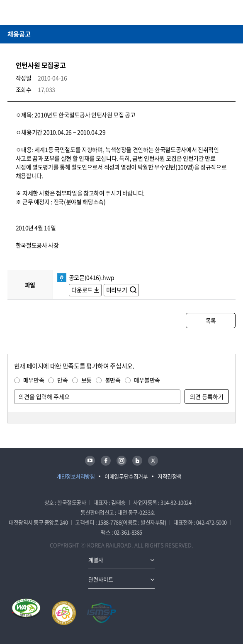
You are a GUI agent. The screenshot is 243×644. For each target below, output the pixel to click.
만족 (62, 380)
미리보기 (117, 290)
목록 (211, 320)
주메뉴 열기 (231, 12)
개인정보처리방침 (75, 476)
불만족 (113, 380)
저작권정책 (170, 476)
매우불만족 (147, 380)
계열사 (96, 560)
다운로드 (82, 290)
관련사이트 (101, 579)
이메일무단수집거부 (126, 476)
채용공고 (19, 34)
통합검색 (219, 12)
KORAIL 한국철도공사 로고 (40, 12)
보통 (86, 380)
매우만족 (34, 380)
